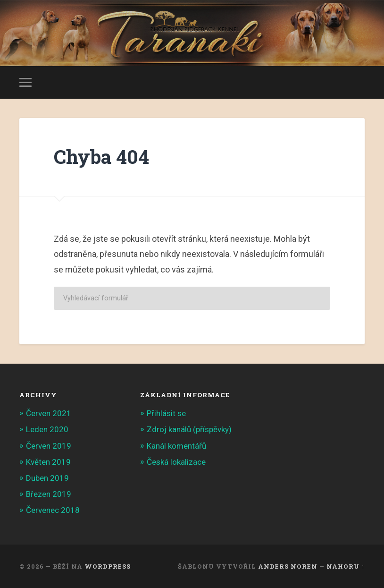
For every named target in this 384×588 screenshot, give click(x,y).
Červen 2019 (49, 446)
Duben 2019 (47, 478)
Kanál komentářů (176, 446)
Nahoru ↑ (346, 566)
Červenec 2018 (53, 510)
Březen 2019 (49, 494)
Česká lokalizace (176, 462)
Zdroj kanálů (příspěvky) (189, 429)
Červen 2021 (49, 413)
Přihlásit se (166, 413)
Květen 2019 (48, 462)
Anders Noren (288, 566)
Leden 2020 (47, 429)
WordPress (108, 566)
